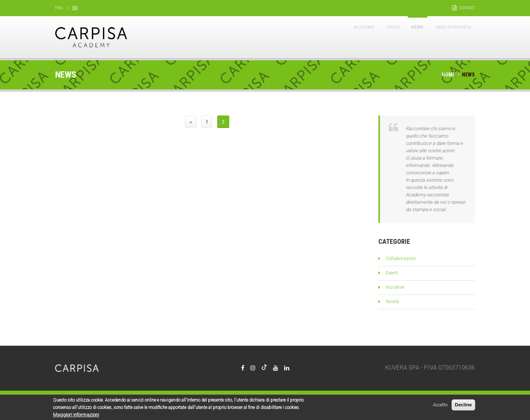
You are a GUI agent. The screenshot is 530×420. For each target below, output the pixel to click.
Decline (463, 406)
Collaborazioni (401, 258)
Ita (75, 8)
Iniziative (395, 287)
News (404, 37)
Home (448, 75)
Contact (467, 8)
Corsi (374, 37)
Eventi (392, 273)
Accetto (440, 406)
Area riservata (448, 37)
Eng (59, 8)
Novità (392, 301)
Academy (338, 37)
